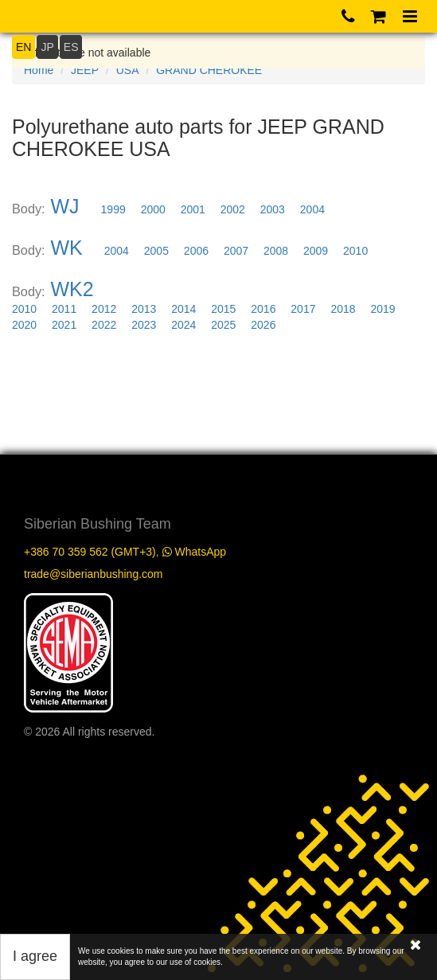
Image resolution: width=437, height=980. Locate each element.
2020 (24, 325)
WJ (65, 206)
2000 (153, 209)
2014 (183, 309)
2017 (303, 309)
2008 (276, 251)
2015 (223, 309)
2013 (144, 309)
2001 (193, 209)
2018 (343, 309)
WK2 (72, 289)
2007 (236, 251)
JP (47, 47)
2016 (263, 309)
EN (23, 47)
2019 (382, 309)
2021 (64, 325)
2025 (223, 325)
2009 (316, 251)
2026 (263, 325)
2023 (144, 325)
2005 (156, 251)
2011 (64, 309)
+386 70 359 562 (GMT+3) (90, 552)
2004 (312, 209)
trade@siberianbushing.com (94, 574)
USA (128, 70)
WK (67, 248)
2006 (196, 251)
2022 (104, 325)
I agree (35, 956)
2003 (273, 209)
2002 (233, 209)
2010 (355, 251)
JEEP (85, 70)
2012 (104, 309)
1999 (113, 209)
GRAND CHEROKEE (209, 70)
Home (39, 70)
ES (71, 47)
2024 (183, 325)
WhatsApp (194, 552)
